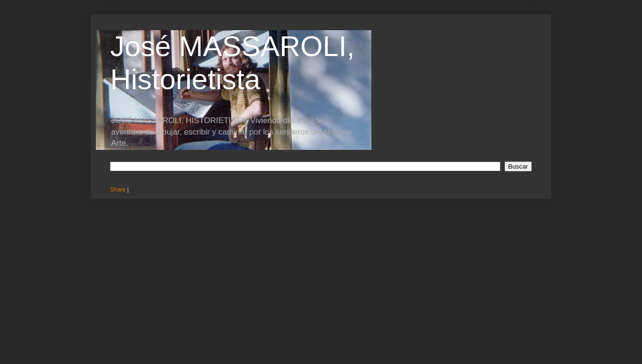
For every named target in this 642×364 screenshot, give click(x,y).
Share (118, 190)
